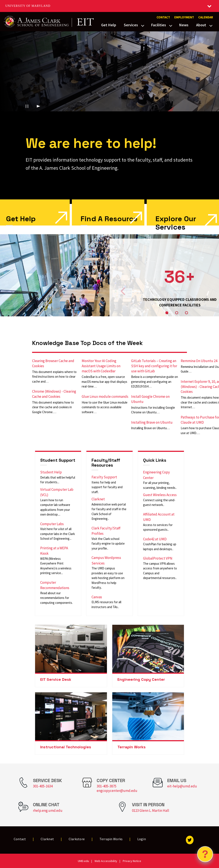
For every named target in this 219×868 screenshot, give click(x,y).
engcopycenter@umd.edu (117, 791)
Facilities (159, 25)
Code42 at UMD (155, 539)
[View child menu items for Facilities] (171, 25)
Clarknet (98, 499)
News (184, 25)
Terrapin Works (132, 747)
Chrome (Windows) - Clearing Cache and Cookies (54, 394)
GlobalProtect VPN (158, 558)
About (201, 25)
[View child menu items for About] (211, 25)
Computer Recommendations (55, 585)
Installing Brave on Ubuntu (152, 422)
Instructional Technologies (66, 747)
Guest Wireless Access (160, 495)
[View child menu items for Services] (143, 25)
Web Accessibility (106, 861)
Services (131, 25)
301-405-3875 (107, 786)
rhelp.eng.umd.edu (48, 811)
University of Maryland (28, 6)
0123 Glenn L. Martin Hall (151, 811)
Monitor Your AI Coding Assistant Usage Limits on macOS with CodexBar (101, 366)
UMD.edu (83, 861)
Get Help (109, 25)
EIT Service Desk (56, 679)
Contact (163, 17)
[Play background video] (38, 106)
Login (142, 839)
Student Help (51, 472)
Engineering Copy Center (141, 679)
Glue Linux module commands (105, 396)
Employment (184, 17)
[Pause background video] (27, 106)
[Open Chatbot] (205, 854)
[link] (108, 212)
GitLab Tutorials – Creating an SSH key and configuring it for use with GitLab (154, 366)
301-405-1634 (43, 786)
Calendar (206, 17)
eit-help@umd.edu (182, 786)
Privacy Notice (132, 861)
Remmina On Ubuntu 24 (199, 361)
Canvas (97, 597)
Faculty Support (104, 477)
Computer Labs (52, 524)
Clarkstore (77, 839)
